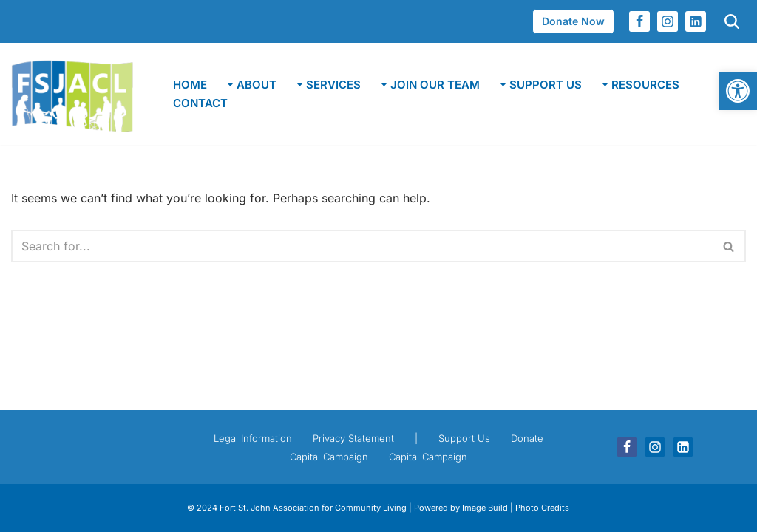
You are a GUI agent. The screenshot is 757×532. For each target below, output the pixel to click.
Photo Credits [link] (542, 508)
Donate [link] (527, 438)
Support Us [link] (464, 438)
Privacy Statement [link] (353, 438)
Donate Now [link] (573, 21)
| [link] (416, 438)
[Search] (362, 246)
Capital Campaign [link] (329, 457)
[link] (738, 91)
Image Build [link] (486, 508)
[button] (230, 85)
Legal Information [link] (253, 438)
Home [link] (190, 85)
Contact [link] (200, 103)
